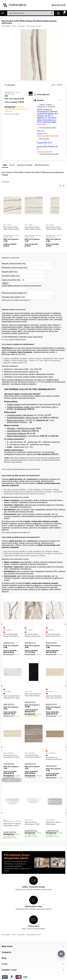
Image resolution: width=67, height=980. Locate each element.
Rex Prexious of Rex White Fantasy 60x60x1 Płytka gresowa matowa (33, 228)
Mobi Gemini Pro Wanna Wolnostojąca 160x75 (12, 825)
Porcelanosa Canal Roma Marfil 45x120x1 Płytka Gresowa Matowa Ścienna (12, 756)
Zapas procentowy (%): (11, 280)
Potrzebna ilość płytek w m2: (13, 297)
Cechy (12, 165)
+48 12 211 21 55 (58, 5)
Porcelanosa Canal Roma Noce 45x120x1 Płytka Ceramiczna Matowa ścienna (33, 756)
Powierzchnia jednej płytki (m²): (14, 293)
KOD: (53, 85)
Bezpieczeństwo (42, 165)
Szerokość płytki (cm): (11, 276)
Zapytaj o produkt (25, 165)
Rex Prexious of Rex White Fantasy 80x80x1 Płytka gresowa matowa (12, 228)
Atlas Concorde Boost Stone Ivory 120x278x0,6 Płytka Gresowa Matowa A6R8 (55, 697)
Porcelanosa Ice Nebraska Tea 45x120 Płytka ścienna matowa (54, 758)
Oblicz (5, 283)
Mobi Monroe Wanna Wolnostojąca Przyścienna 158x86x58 (54, 823)
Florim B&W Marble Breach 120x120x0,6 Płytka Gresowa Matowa (12, 635)
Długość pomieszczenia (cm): (14, 264)
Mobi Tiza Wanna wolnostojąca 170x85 (32, 823)
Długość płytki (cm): (10, 272)
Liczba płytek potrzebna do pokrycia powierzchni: (22, 286)
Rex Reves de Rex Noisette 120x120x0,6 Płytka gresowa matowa (33, 635)
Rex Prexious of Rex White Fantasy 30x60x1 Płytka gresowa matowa (54, 228)
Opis (5, 165)
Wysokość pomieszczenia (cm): (15, 268)
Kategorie (3, 13)
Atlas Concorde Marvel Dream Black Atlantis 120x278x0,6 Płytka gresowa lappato (33, 695)
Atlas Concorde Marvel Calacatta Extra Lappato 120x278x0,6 (12, 697)
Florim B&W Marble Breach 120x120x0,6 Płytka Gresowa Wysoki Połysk (54, 635)
